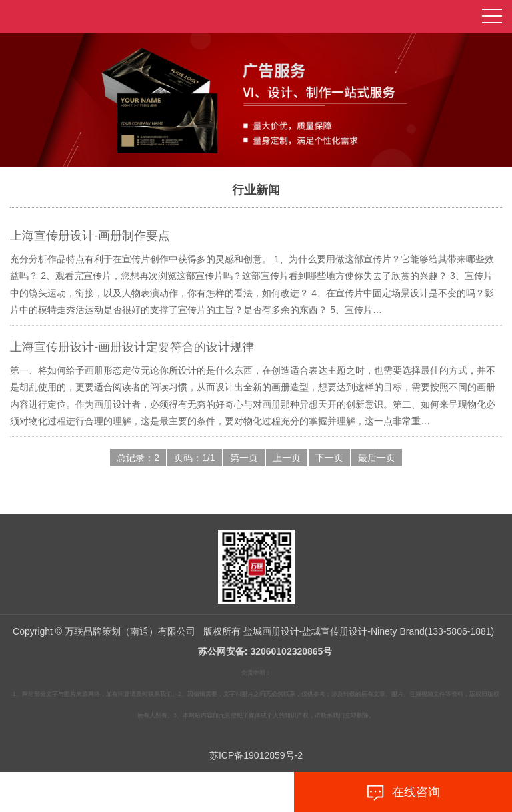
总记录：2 (138, 458)
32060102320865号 (291, 651)
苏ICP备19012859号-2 (256, 755)
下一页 (329, 458)
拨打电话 (109, 793)
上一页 (287, 458)
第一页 (244, 458)
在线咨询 (403, 793)
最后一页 (377, 458)
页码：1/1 (194, 458)
